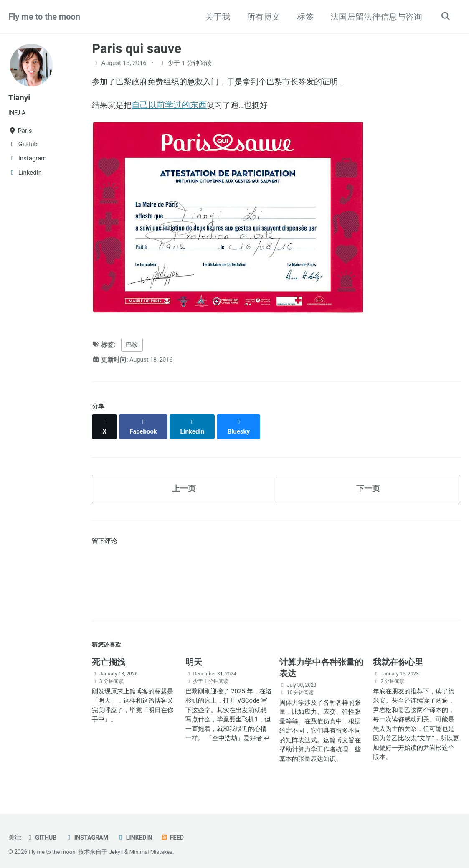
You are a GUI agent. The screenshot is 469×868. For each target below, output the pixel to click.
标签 (303, 17)
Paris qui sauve (137, 49)
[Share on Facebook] (145, 424)
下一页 (368, 482)
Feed (178, 833)
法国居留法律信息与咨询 (374, 17)
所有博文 (261, 17)
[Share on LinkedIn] (194, 424)
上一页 (184, 482)
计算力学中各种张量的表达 (321, 663)
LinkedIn (139, 833)
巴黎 (132, 346)
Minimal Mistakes (155, 847)
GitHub (43, 833)
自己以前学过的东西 (171, 106)
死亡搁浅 (109, 657)
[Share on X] (105, 424)
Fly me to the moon (44, 17)
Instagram (89, 833)
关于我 (215, 17)
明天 (194, 657)
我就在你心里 (398, 657)
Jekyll (118, 847)
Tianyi (20, 97)
